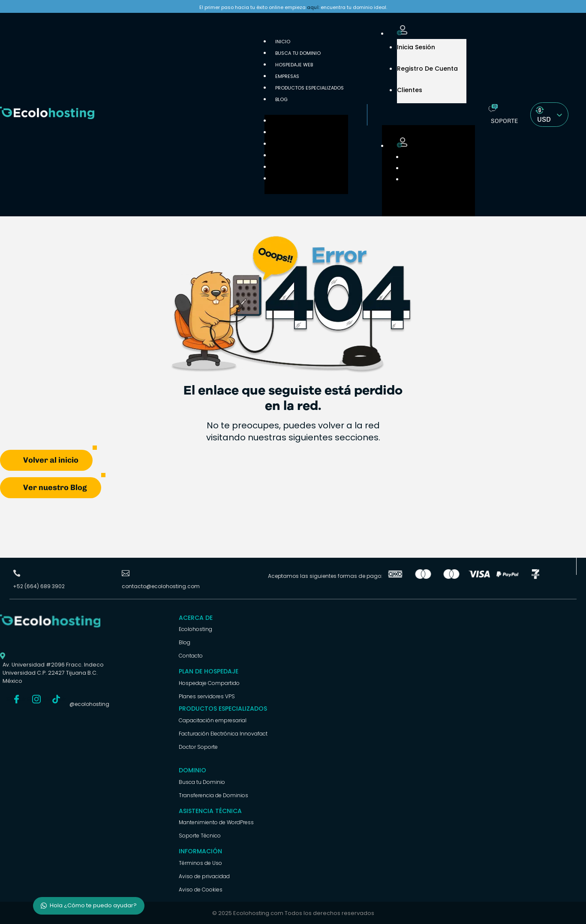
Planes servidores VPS (207, 696)
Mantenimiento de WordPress (216, 822)
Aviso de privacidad (204, 876)
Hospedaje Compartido (209, 683)
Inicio (278, 121)
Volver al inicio (51, 460)
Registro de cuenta (427, 69)
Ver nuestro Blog (55, 487)
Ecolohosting (195, 629)
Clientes (410, 90)
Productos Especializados (310, 88)
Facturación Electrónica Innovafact (223, 733)
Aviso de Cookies (201, 889)
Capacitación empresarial (213, 720)
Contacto (191, 655)
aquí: (313, 7)
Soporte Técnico (200, 835)
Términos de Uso (200, 863)
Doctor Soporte (198, 746)
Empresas (283, 155)
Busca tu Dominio (298, 53)
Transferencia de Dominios (213, 795)
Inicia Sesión (416, 47)
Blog (281, 99)
